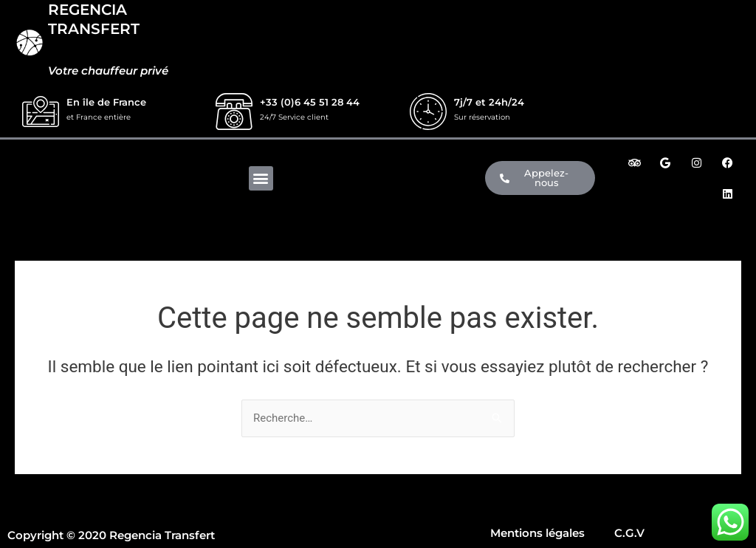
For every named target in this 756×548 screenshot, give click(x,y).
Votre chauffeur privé (108, 71)
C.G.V (629, 533)
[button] (261, 178)
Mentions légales (537, 533)
